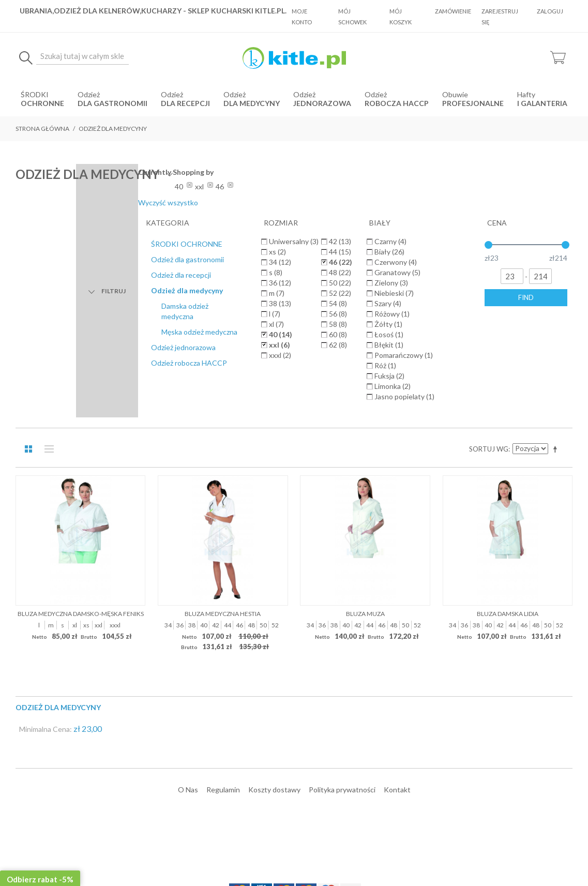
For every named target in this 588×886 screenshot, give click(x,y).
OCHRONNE (42, 103)
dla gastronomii (112, 103)
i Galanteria (542, 103)
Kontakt (397, 583)
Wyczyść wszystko (506, 202)
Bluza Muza (365, 407)
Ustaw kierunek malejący (557, 243)
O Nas (188, 583)
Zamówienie (453, 11)
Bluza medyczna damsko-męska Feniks (81, 407)
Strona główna (42, 129)
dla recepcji (185, 103)
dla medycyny (252, 103)
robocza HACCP (397, 103)
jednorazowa (322, 103)
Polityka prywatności (342, 583)
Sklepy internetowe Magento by (510, 855)
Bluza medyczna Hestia (223, 407)
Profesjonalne (473, 103)
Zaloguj (550, 11)
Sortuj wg (489, 243)
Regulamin (223, 583)
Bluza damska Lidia (508, 407)
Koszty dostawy (274, 583)
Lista (47, 243)
